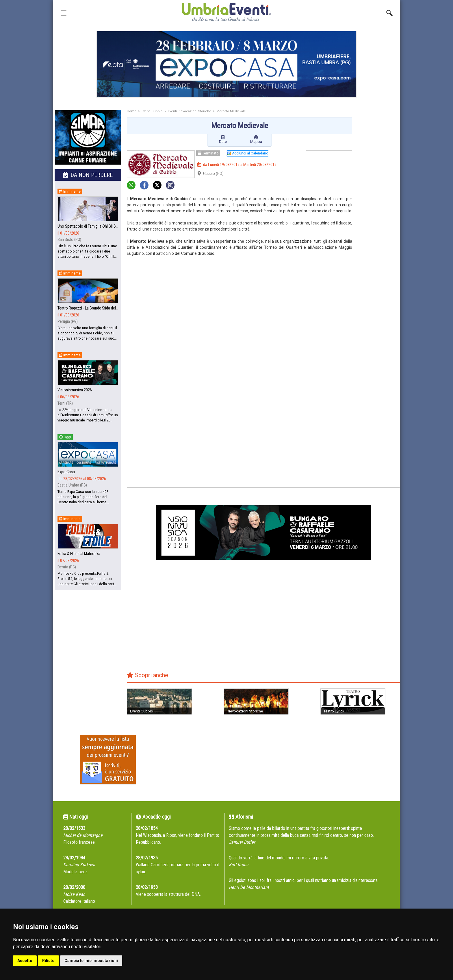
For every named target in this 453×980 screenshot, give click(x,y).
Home (132, 111)
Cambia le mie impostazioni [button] (91, 961)
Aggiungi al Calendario (248, 153)
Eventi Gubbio (152, 111)
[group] (226, 64)
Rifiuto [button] (48, 961)
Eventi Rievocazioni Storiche (190, 111)
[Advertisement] (378, 202)
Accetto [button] (25, 961)
